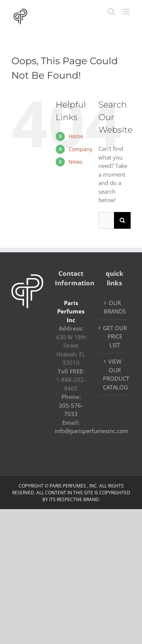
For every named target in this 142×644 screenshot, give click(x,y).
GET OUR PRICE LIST (115, 336)
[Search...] (106, 220)
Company (80, 149)
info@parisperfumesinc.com (92, 431)
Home (76, 136)
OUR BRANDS (115, 307)
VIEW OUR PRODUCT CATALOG (115, 374)
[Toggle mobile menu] (127, 12)
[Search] (122, 220)
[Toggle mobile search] (111, 12)
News (76, 162)
